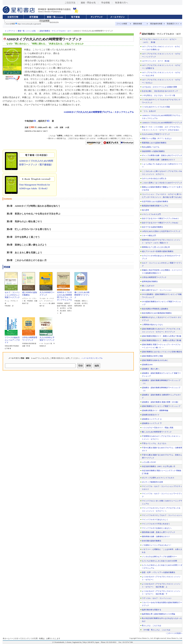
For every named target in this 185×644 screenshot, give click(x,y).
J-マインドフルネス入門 (151, 214)
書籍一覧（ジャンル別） (27, 31)
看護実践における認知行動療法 (154, 143)
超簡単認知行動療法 (150, 281)
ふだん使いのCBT (149, 462)
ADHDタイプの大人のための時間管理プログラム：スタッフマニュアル (64, 295)
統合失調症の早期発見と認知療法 (155, 309)
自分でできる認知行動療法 (152, 227)
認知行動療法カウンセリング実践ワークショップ (161, 406)
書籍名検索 (138, 24)
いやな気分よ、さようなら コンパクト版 (159, 95)
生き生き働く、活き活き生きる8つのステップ (160, 91)
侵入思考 (145, 210)
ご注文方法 (70, 3)
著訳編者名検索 (156, 24)
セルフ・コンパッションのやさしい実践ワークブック (12, 294)
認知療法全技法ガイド (151, 415)
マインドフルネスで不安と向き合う (156, 524)
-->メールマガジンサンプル (92, 358)
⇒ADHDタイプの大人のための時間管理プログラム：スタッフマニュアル (99, 112)
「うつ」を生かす (149, 111)
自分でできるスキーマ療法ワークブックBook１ (160, 218)
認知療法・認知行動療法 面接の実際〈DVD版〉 (161, 402)
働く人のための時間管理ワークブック (82, 294)
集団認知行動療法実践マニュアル (155, 206)
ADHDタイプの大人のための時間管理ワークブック (162, 123)
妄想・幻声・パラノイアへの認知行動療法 (159, 572)
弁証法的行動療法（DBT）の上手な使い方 (159, 466)
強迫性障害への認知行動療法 (153, 151)
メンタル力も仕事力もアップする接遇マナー (159, 557)
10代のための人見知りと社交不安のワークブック (161, 231)
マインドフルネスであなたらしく (155, 519)
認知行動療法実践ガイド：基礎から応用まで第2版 (162, 336)
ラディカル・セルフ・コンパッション (157, 598)
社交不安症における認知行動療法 (155, 201)
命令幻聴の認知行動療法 (152, 541)
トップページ (10, 31)
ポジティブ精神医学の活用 (152, 482)
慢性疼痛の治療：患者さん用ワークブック (159, 532)
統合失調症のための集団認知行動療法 (157, 313)
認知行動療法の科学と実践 (152, 356)
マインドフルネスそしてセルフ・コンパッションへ (162, 515)
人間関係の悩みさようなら (152, 325)
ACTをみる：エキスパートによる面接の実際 (159, 87)
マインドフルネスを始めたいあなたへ (157, 528)
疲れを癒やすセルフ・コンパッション (157, 290)
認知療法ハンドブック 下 (152, 423)
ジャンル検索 (122, 24)
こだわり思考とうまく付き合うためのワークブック (162, 183)
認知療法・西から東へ (151, 369)
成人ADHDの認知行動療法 (30, 293)
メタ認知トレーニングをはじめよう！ (157, 545)
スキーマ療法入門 (149, 236)
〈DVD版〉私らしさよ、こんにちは (156, 630)
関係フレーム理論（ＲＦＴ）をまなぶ (157, 138)
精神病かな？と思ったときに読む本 (156, 247)
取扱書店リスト (173, 24)
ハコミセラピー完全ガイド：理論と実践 (158, 428)
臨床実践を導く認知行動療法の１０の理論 (159, 614)
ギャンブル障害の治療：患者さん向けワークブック (162, 155)
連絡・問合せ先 (88, 3)
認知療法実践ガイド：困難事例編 (155, 410)
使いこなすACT (148, 286)
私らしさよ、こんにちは (152, 625)
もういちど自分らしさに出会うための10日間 (159, 561)
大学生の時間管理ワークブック (30, 338)
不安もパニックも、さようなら (154, 443)
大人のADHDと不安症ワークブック (47, 338)
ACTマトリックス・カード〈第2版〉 (156, 61)
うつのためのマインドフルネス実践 (156, 107)
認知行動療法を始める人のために (155, 360)
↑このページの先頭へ (174, 633)
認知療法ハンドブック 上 (152, 419)
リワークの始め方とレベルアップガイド (12, 339)
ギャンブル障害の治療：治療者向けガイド (159, 160)
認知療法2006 (147, 365)
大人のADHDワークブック (47, 293)
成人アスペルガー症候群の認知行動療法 (158, 251)
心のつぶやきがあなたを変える (154, 178)
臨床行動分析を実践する (152, 610)
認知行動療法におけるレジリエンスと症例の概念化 (162, 352)
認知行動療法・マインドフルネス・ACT (55, 31)
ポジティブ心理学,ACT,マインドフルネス (158, 478)
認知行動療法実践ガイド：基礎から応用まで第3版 (162, 340)
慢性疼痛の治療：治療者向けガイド (156, 536)
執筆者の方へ (122, 3)
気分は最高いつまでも (151, 147)
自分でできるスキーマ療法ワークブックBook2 (160, 223)
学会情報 (106, 3)
